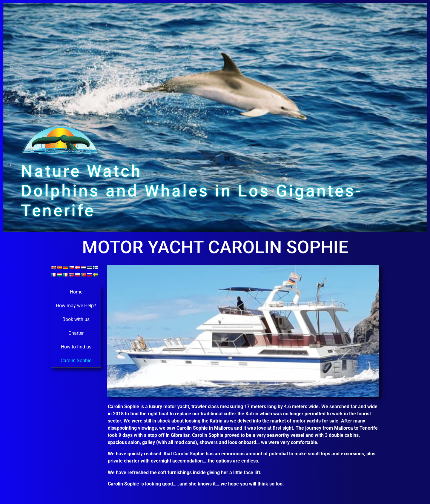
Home (76, 292)
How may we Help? (76, 306)
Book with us (76, 319)
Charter (76, 333)
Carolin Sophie (76, 361)
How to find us (76, 347)
